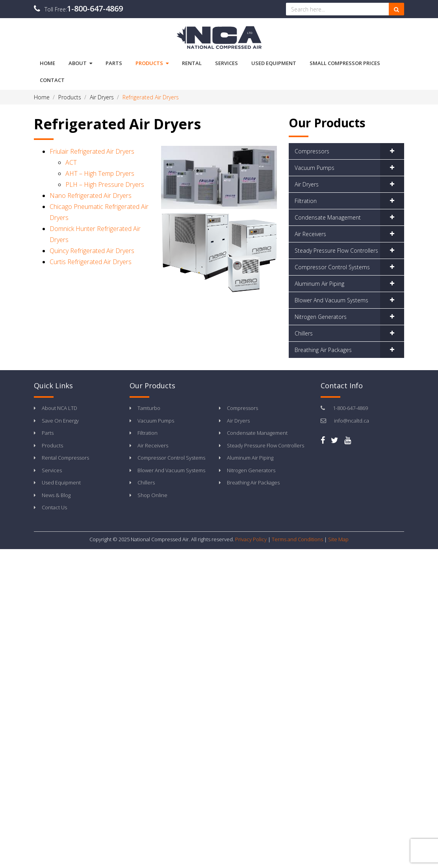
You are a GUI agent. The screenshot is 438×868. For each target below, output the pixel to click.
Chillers (304, 333)
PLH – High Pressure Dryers (105, 184)
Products (152, 63)
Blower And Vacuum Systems (331, 300)
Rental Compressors (65, 458)
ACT (71, 162)
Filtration (306, 201)
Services (52, 470)
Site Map (338, 539)
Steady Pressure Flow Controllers (336, 251)
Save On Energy (60, 421)
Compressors (312, 151)
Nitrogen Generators (321, 317)
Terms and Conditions (297, 539)
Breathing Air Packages (323, 350)
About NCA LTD (59, 408)
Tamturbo (149, 408)
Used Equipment (61, 482)
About (80, 63)
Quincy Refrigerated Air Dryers (92, 251)
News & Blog (56, 495)
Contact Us (54, 507)
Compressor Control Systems (332, 267)
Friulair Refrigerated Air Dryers (92, 151)
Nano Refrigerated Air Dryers (91, 196)
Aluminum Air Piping (319, 284)
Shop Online (152, 495)
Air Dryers (307, 184)
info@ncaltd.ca (352, 421)
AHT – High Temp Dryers (100, 173)
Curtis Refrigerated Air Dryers (91, 262)
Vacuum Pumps (315, 168)
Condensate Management (328, 217)
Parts (48, 433)
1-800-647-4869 (95, 8)
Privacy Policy (251, 539)
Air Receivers (310, 234)
